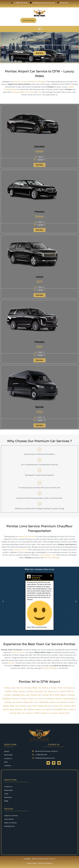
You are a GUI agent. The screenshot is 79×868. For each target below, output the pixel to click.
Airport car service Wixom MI (55, 713)
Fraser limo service (61, 706)
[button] (39, 29)
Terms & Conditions (45, 863)
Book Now (39, 53)
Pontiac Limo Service (14, 688)
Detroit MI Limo (31, 702)
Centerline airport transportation (61, 699)
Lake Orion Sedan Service (39, 706)
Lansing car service (13, 702)
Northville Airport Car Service (53, 702)
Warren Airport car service (40, 709)
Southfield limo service (64, 709)
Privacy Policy (32, 863)
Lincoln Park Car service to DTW (25, 713)
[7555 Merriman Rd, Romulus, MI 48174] (35, 842)
